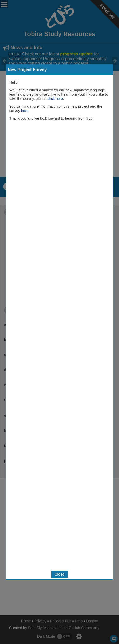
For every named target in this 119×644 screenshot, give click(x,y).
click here (55, 99)
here (25, 111)
